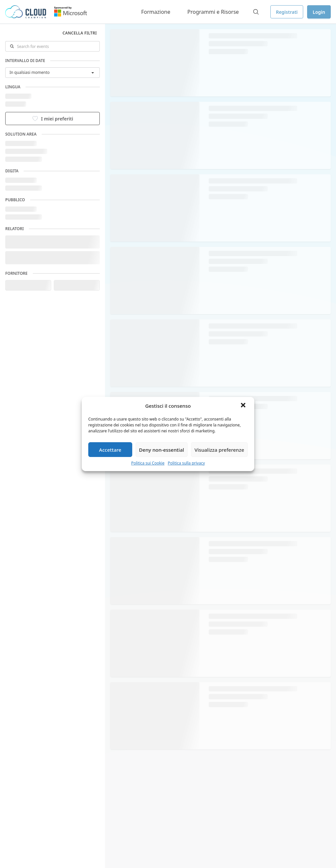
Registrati (287, 12)
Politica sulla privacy (186, 463)
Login (319, 12)
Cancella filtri (80, 33)
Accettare (110, 450)
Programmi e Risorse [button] (213, 12)
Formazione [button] (156, 12)
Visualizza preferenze (219, 450)
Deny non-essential (162, 450)
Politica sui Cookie (148, 463)
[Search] (256, 12)
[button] (244, 406)
